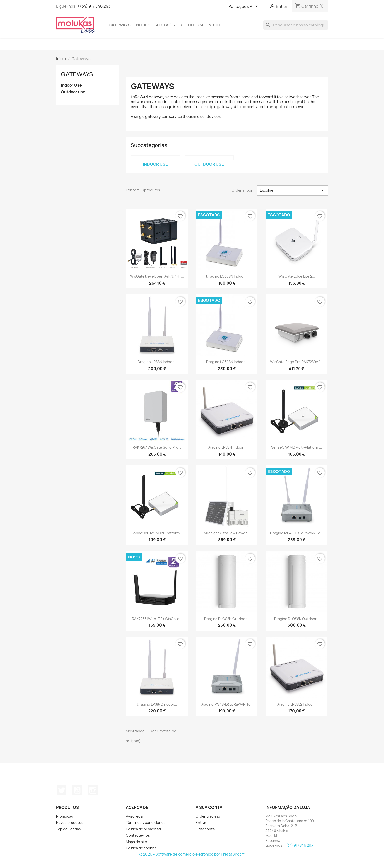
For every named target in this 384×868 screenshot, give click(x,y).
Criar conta (205, 829)
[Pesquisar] (296, 25)
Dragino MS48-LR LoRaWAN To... (297, 533)
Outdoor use (73, 92)
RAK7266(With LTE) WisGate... (157, 619)
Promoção (65, 816)
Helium (195, 25)
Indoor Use (71, 85)
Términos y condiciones (146, 823)
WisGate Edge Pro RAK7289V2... (297, 362)
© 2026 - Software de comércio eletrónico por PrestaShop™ (192, 854)
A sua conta (209, 807)
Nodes (143, 25)
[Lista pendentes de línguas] (244, 7)
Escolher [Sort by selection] (293, 190)
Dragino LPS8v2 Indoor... (157, 704)
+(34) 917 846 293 (94, 6)
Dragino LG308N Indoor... (227, 276)
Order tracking (208, 816)
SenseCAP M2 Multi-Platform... (297, 447)
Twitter (61, 790)
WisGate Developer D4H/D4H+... (157, 276)
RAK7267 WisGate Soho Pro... (157, 447)
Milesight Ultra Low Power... (227, 533)
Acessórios (169, 25)
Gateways (120, 25)
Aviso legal (135, 816)
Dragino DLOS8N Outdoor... (227, 619)
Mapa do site (137, 842)
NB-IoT (215, 25)
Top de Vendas (68, 829)
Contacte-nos (138, 835)
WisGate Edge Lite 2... (297, 276)
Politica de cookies (141, 848)
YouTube (77, 790)
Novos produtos (70, 823)
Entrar (201, 823)
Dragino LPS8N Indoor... (157, 362)
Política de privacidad (143, 829)
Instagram (93, 790)
